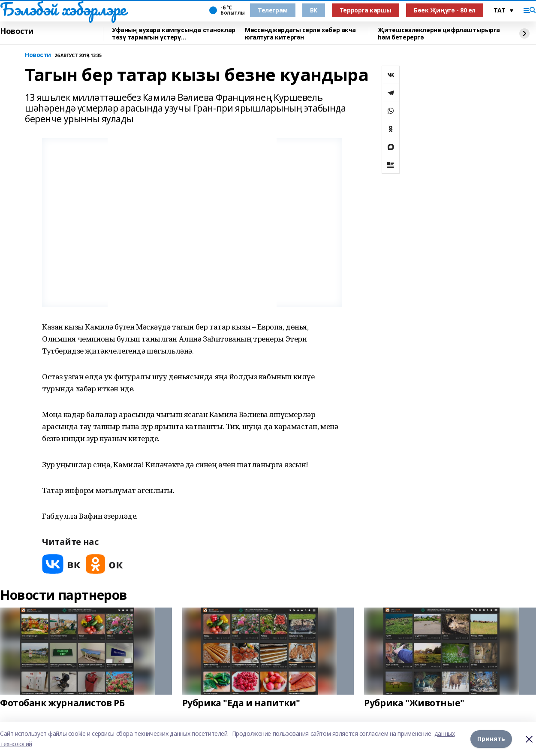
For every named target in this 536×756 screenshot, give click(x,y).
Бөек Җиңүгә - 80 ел (445, 10)
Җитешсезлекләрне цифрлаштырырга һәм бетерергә (439, 34)
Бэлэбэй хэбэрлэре (63, 9)
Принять (491, 739)
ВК (314, 10)
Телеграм (273, 10)
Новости (17, 31)
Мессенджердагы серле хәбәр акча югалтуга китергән (300, 34)
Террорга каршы (366, 10)
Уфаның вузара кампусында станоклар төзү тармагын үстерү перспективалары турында (174, 34)
